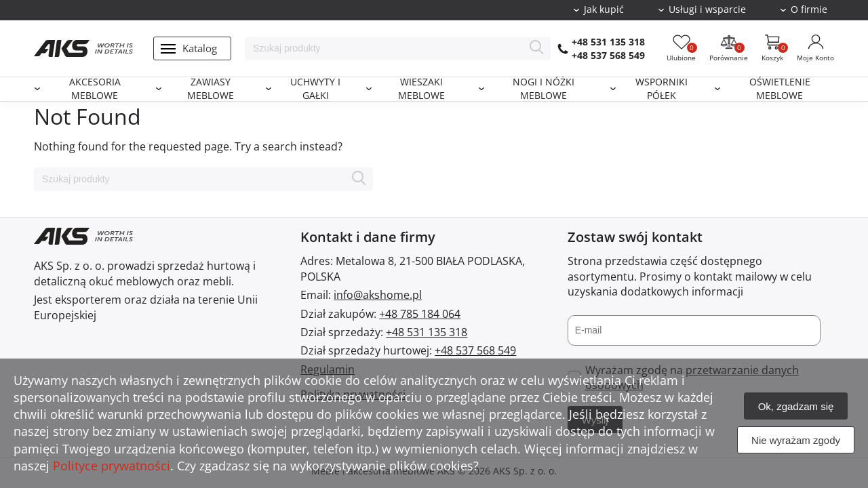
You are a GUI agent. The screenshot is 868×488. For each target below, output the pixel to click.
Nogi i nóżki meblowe (544, 89)
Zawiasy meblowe (211, 89)
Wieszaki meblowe (421, 89)
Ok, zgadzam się (796, 406)
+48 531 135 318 (608, 42)
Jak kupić (604, 9)
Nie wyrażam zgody (796, 440)
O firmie (809, 9)
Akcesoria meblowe (95, 89)
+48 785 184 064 (420, 314)
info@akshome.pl (378, 295)
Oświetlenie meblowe (780, 89)
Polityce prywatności (112, 466)
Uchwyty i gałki (315, 89)
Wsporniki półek (662, 89)
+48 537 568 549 (608, 55)
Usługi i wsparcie (707, 9)
